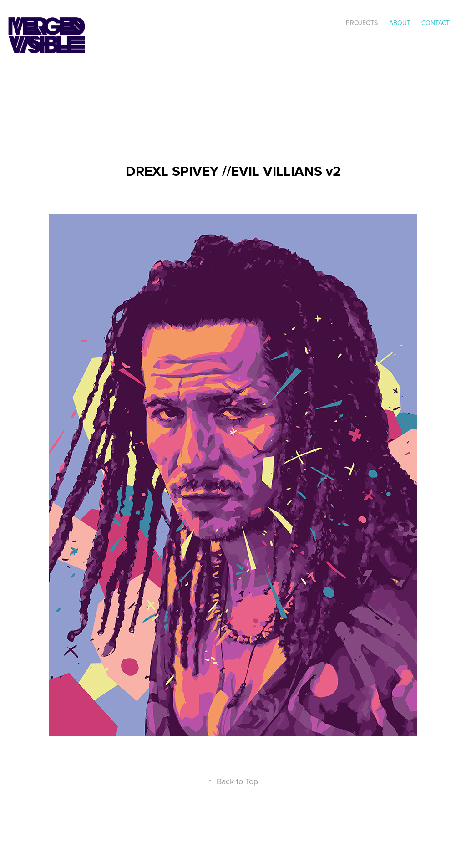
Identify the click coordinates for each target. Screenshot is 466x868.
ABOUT (400, 23)
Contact (436, 23)
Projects (362, 23)
